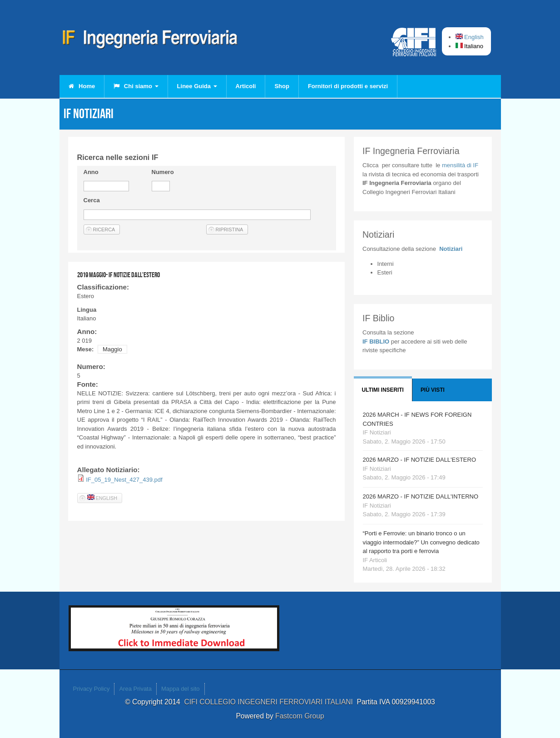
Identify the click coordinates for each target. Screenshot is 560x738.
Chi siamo (136, 86)
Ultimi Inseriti (383, 390)
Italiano (470, 46)
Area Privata (135, 689)
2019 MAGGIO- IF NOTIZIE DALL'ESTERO (119, 275)
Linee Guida (197, 86)
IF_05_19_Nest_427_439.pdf (124, 480)
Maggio (112, 349)
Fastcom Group (300, 716)
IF (460, 165)
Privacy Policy (92, 689)
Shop (282, 86)
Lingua (87, 310)
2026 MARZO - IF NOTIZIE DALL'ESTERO (420, 460)
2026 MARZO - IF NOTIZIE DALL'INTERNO (421, 496)
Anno (91, 172)
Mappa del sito (181, 689)
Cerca (92, 200)
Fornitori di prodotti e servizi (348, 86)
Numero (163, 172)
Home (82, 86)
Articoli (246, 86)
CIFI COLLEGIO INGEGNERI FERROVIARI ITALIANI (270, 702)
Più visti (433, 390)
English (470, 37)
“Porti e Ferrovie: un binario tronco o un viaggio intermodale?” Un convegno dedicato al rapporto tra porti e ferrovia (421, 542)
